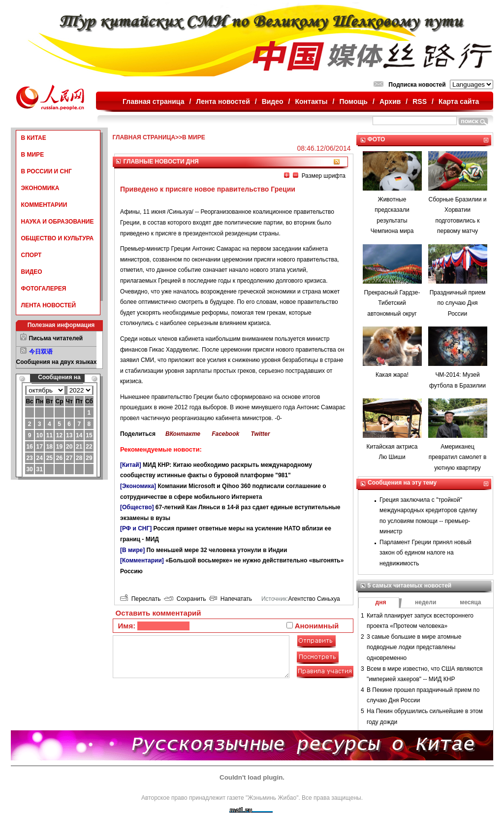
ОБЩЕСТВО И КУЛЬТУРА (58, 238)
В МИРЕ (33, 155)
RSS (420, 101)
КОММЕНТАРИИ (44, 205)
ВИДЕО (32, 272)
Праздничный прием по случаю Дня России (458, 303)
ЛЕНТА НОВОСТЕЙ (49, 305)
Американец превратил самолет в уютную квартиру (458, 457)
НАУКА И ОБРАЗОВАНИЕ (58, 222)
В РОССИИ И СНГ (47, 171)
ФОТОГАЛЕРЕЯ (44, 289)
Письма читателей (56, 338)
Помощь (353, 101)
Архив (390, 101)
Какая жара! (392, 375)
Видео (273, 101)
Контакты (312, 101)
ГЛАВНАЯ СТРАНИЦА (144, 137)
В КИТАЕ (34, 138)
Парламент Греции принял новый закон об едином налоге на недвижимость (425, 553)
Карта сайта (459, 101)
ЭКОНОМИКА (40, 188)
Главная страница (153, 101)
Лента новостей (223, 101)
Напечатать (231, 599)
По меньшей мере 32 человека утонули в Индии (217, 550)
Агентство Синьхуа (314, 599)
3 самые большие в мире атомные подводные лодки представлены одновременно (414, 647)
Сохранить (185, 599)
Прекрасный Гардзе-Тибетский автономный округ (392, 303)
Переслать (140, 599)
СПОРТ (31, 255)
